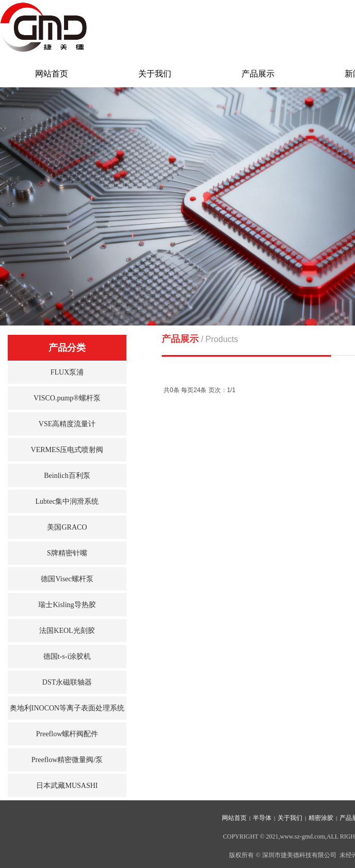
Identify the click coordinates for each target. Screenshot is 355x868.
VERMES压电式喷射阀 (67, 450)
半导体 (262, 818)
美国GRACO (67, 527)
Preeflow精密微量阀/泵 (67, 760)
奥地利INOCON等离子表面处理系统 (67, 708)
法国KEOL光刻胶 (67, 631)
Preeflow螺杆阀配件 (67, 734)
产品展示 (258, 74)
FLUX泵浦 (67, 372)
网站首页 (52, 74)
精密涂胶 (321, 818)
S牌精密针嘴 (67, 553)
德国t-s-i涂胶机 (67, 656)
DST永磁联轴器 (67, 682)
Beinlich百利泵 (67, 476)
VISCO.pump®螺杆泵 (67, 398)
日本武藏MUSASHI (67, 786)
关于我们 (155, 74)
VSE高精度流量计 (67, 424)
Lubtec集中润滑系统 (67, 501)
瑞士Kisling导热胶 (67, 605)
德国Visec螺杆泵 (67, 579)
